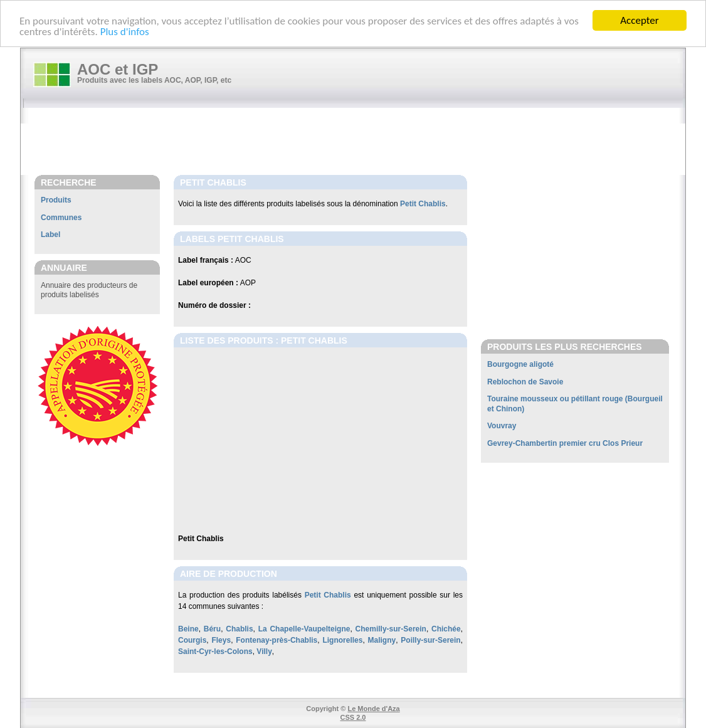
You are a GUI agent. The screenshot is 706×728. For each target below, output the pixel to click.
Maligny (382, 640)
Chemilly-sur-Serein (391, 629)
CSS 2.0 (353, 717)
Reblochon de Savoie (525, 382)
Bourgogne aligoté (520, 364)
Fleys (221, 640)
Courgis (192, 640)
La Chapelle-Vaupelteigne (304, 629)
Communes (61, 218)
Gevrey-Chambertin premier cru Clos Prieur (565, 443)
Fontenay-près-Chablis (277, 640)
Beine (188, 629)
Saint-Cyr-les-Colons (215, 652)
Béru (212, 629)
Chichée (446, 629)
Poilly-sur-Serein (430, 640)
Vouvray (502, 426)
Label (50, 235)
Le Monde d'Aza (373, 709)
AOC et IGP (118, 69)
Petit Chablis (423, 204)
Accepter (639, 20)
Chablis (239, 629)
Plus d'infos (125, 31)
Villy (264, 652)
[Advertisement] (359, 142)
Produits (56, 200)
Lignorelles (342, 640)
